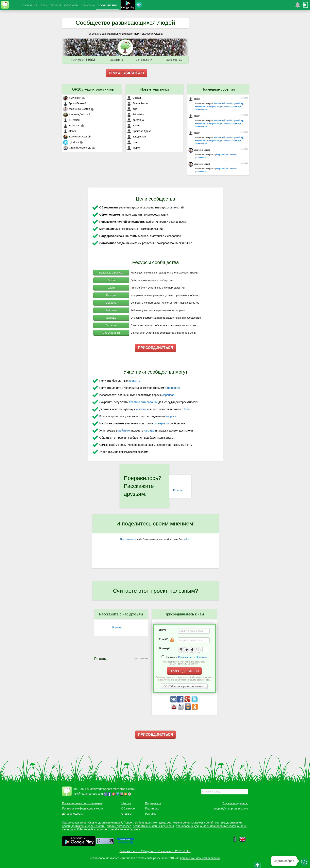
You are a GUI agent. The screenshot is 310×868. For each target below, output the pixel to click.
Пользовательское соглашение (82, 803)
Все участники (111, 333)
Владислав (136, 137)
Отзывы (126, 814)
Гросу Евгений (75, 103)
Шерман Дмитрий (77, 114)
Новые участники (155, 89)
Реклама (151, 814)
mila (132, 109)
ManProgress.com (101, 789)
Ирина (133, 125)
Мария (134, 148)
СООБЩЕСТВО (107, 5)
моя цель (159, 823)
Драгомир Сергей (199, 150)
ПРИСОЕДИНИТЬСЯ (126, 73)
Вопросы (111, 303)
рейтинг (187, 539)
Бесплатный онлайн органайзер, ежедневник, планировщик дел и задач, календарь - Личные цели (219, 106)
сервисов (168, 395)
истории (141, 409)
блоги (188, 409)
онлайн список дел (96, 829)
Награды (111, 318)
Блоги (111, 288)
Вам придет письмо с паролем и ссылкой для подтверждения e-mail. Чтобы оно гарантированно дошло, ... (184, 679)
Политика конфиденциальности (83, 808)
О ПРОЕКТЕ (30, 5)
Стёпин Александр (77, 148)
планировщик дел (187, 826)
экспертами (162, 423)
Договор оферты (73, 814)
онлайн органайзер (119, 826)
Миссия (126, 803)
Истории (111, 295)
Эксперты (111, 325)
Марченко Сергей (77, 109)
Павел (70, 131)
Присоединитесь (128, 539)
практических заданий (143, 402)
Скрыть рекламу (140, 659)
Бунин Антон (137, 103)
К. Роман (71, 120)
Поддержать (153, 803)
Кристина (135, 120)
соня (132, 142)
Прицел (128, 823)
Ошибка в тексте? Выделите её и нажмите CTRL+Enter (155, 851)
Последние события (218, 89)
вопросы (171, 416)
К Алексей (72, 98)
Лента (111, 280)
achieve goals (143, 823)
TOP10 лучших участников (92, 89)
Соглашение (186, 657)
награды (149, 431)
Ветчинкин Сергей (77, 137)
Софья (134, 98)
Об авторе (128, 808)
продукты (135, 381)
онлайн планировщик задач (218, 826)
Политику (202, 657)
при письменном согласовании (200, 858)
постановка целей (202, 823)
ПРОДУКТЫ (71, 5)
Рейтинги (111, 310)
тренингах (173, 388)
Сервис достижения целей (105, 823)
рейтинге (124, 431)
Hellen (194, 99)
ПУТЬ (44, 5)
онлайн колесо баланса (125, 829)
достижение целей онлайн (88, 826)
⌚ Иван (71, 142)
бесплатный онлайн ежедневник (154, 826)
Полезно (178, 490)
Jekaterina (136, 114)
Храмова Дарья (139, 131)
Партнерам (152, 808)
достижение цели (178, 823)
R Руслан (72, 125)
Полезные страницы (111, 273)
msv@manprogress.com (88, 794)
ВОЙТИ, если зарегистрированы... (184, 686)
